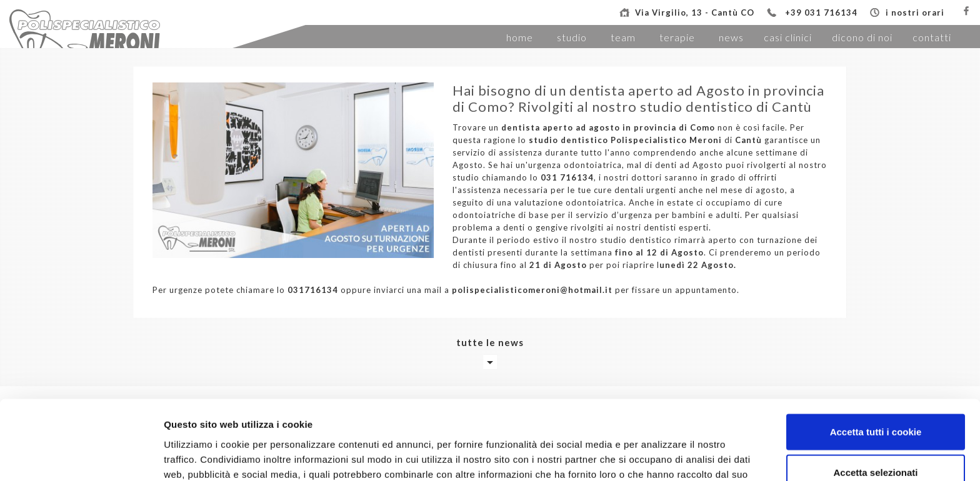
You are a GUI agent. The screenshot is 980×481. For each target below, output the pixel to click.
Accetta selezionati (875, 399)
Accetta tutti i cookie (876, 358)
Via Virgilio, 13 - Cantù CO (695, 12)
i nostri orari (915, 12)
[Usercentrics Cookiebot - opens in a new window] (81, 457)
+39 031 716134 (821, 12)
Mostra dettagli (657, 456)
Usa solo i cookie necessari (876, 440)
